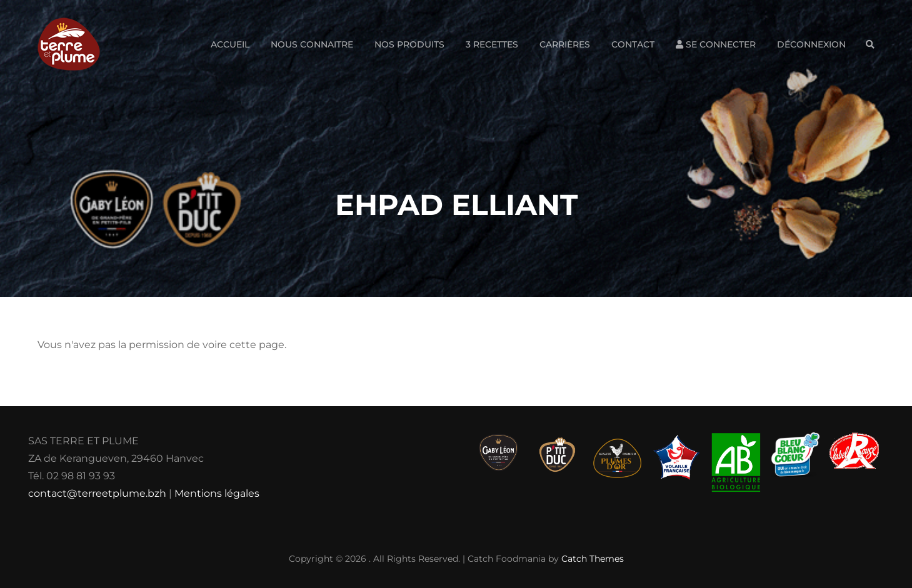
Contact (633, 44)
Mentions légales (217, 493)
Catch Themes (593, 559)
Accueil (230, 44)
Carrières (565, 44)
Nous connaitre (312, 44)
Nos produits (409, 44)
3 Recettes (492, 44)
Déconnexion (811, 44)
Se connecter (716, 44)
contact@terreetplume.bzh (97, 493)
